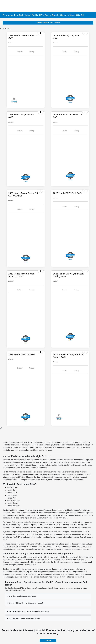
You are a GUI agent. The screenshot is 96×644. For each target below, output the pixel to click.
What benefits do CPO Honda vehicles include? (26, 603)
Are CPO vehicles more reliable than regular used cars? (29, 612)
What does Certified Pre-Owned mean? (23, 596)
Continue (48, 640)
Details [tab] (20, 52)
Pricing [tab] (32, 52)
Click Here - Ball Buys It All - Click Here (48, 23)
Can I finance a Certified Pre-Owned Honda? (25, 618)
